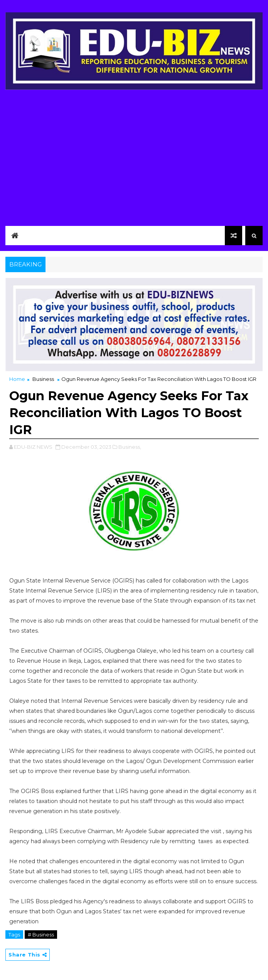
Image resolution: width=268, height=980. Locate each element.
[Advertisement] (134, 156)
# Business (41, 935)
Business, (130, 447)
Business (43, 379)
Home (17, 379)
